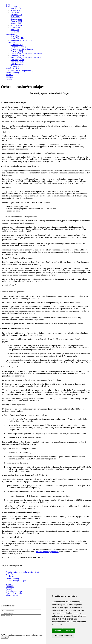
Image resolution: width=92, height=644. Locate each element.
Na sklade (10, 75)
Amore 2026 (15, 10)
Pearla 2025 (15, 17)
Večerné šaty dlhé (17, 38)
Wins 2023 (15, 30)
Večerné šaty (11, 34)
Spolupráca (10, 77)
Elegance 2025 (16, 19)
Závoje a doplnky (12, 73)
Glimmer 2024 (16, 25)
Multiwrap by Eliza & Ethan (21, 40)
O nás (8, 4)
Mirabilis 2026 (16, 15)
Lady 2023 (15, 32)
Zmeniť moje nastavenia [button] (63, 636)
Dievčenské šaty (17, 45)
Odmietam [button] (69, 631)
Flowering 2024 (17, 51)
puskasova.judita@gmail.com (47, 552)
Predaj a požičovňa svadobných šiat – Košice (23, 572)
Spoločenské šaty (12, 68)
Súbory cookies (12, 595)
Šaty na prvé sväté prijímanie (22, 49)
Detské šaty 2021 (17, 62)
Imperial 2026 (16, 8)
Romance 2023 (16, 23)
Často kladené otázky (14, 593)
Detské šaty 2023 (17, 55)
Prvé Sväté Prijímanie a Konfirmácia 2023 (27, 53)
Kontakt (9, 79)
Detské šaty (10, 43)
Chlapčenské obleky (18, 47)
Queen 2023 (15, 27)
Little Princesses (17, 64)
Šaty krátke (15, 36)
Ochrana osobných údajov (16, 581)
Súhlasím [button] (57, 631)
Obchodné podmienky (14, 591)
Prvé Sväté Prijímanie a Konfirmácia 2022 (27, 58)
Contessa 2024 (16, 21)
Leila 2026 (15, 12)
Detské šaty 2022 (17, 60)
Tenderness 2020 (17, 66)
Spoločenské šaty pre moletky (22, 70)
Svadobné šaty (11, 6)
